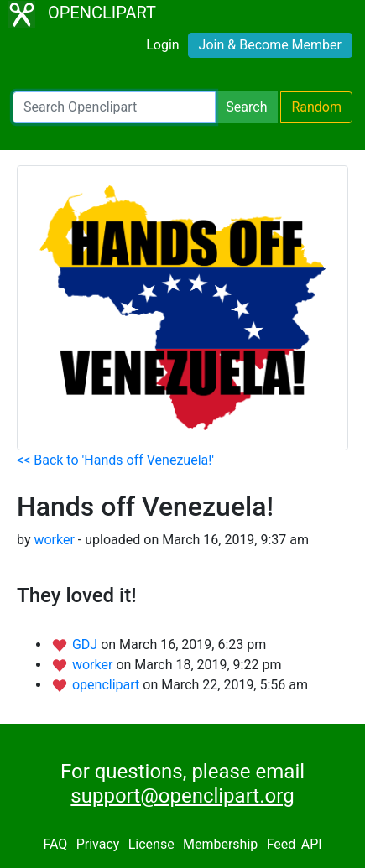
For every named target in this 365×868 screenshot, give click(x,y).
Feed (282, 844)
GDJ (86, 645)
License (151, 844)
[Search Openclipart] (114, 107)
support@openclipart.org (182, 796)
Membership (220, 844)
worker (54, 540)
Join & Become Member (270, 45)
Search (246, 107)
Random (316, 107)
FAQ (55, 844)
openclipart (107, 685)
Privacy (98, 844)
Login (162, 45)
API (312, 844)
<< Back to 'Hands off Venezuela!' (115, 460)
